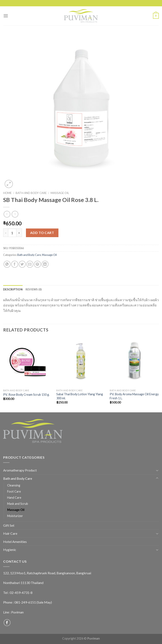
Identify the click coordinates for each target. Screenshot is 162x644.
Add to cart (42, 233)
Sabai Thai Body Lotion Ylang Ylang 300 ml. (80, 396)
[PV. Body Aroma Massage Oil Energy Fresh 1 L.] (134, 362)
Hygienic (10, 550)
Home (7, 193)
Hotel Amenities (15, 542)
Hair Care (10, 533)
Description (13, 289)
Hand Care (14, 498)
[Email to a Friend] (30, 264)
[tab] (13, 289)
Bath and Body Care (31, 193)
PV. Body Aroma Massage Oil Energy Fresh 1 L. (134, 396)
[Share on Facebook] (15, 264)
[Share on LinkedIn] (45, 264)
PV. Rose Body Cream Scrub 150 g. (26, 395)
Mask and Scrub (18, 504)
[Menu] (6, 16)
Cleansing (14, 485)
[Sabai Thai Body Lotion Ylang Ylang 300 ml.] (81, 362)
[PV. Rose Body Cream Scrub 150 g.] (28, 362)
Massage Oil (60, 193)
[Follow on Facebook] (7, 623)
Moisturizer (15, 516)
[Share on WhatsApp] (7, 264)
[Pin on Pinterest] (37, 264)
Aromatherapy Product (20, 470)
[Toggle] (157, 470)
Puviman (17, 612)
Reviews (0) (34, 289)
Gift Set (9, 525)
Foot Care (14, 491)
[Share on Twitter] (22, 264)
